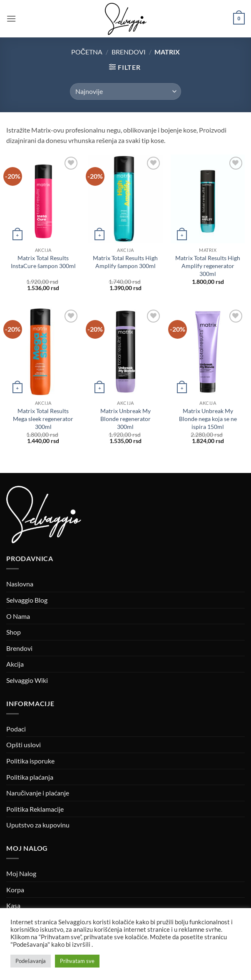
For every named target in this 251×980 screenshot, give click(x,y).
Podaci (16, 729)
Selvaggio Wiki (27, 680)
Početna (87, 52)
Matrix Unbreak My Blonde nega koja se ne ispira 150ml (208, 419)
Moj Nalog (21, 873)
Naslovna (20, 584)
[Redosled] (125, 91)
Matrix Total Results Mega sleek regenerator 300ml (43, 419)
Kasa (13, 905)
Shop (14, 632)
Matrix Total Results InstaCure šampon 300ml (43, 262)
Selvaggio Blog (27, 600)
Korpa (15, 890)
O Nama (18, 616)
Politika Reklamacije (35, 809)
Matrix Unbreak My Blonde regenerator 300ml (125, 419)
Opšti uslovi (24, 745)
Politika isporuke (30, 761)
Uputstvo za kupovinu (38, 825)
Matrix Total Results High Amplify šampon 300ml (125, 262)
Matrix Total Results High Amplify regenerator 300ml (208, 266)
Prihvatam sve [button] (77, 961)
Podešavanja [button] (31, 961)
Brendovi (129, 52)
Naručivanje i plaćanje (38, 793)
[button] (11, 18)
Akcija (15, 664)
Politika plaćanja (30, 777)
